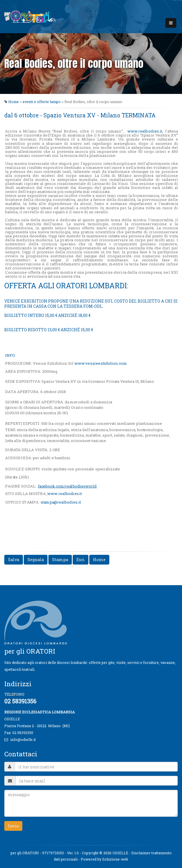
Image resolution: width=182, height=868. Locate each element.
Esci (81, 560)
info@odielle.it (23, 739)
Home (14, 102)
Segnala (36, 560)
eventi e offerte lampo (42, 102)
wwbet (65, 494)
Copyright (90, 853)
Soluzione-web (115, 859)
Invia (13, 826)
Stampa (60, 560)
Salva (14, 560)
